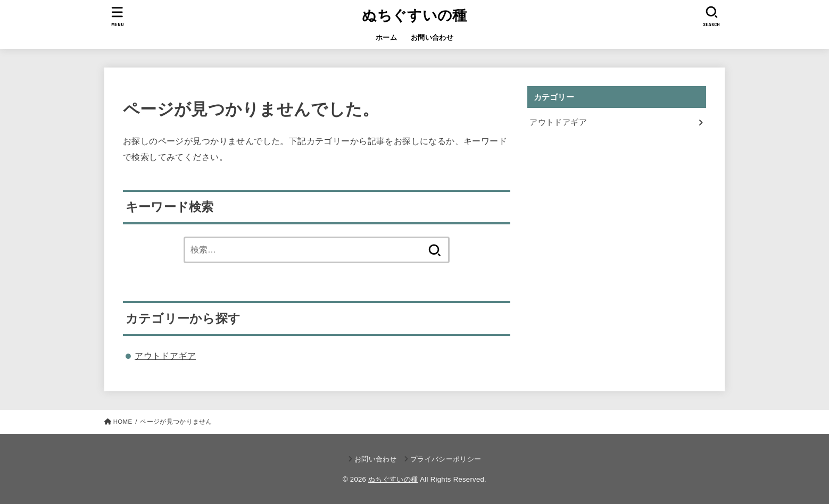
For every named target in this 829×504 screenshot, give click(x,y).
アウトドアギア (165, 356)
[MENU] (118, 16)
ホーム (386, 37)
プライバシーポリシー (446, 459)
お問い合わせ (432, 37)
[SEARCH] (711, 16)
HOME (123, 422)
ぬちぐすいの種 (414, 15)
